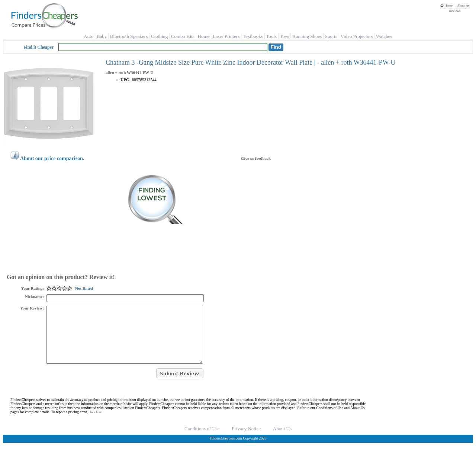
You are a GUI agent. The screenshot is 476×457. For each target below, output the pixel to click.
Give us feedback (256, 158)
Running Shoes (307, 36)
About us (463, 6)
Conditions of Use (202, 440)
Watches (384, 36)
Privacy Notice (246, 440)
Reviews (455, 11)
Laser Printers (226, 36)
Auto (89, 36)
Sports (331, 36)
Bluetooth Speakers (129, 36)
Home (446, 6)
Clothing (160, 36)
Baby (102, 36)
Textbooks (253, 36)
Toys (285, 36)
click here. (96, 423)
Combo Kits (183, 36)
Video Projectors (356, 36)
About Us (282, 440)
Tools (271, 36)
